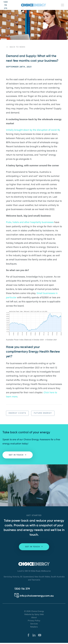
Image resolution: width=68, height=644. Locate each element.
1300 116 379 (6, 5)
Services (34, 624)
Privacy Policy (34, 620)
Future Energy (43, 413)
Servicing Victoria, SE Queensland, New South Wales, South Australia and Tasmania (34, 578)
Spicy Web (39, 614)
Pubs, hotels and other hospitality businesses (30, 222)
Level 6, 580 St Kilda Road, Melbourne (34, 571)
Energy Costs (17, 413)
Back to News (16, 47)
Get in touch (18, 455)
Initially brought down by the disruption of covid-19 (33, 130)
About (34, 617)
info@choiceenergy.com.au (34, 596)
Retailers (34, 627)
